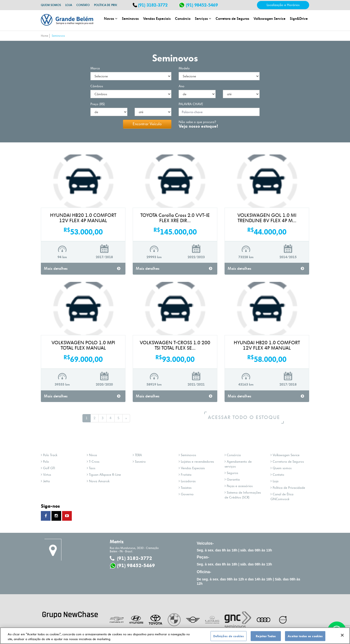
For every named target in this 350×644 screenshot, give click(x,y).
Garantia (232, 479)
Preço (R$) (98, 104)
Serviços (203, 18)
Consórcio (183, 18)
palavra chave (191, 104)
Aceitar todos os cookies (305, 638)
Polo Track (49, 455)
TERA (137, 455)
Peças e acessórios (239, 486)
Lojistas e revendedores (196, 462)
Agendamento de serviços (238, 464)
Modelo (184, 68)
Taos (91, 468)
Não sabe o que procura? (198, 122)
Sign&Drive (299, 18)
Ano (182, 86)
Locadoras (187, 481)
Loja (69, 5)
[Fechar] (342, 637)
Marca (95, 68)
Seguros (231, 473)
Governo (186, 494)
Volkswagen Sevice (285, 455)
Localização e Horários (283, 5)
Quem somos (51, 5)
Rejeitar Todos (266, 638)
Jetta (45, 481)
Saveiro (139, 462)
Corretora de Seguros (232, 18)
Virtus (46, 475)
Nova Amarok (98, 481)
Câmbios (97, 86)
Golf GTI (48, 468)
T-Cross (93, 462)
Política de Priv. (106, 5)
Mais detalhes (82, 268)
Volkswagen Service (270, 18)
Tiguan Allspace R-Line (104, 475)
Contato (83, 5)
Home (44, 36)
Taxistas (185, 488)
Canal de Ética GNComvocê (282, 497)
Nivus (92, 455)
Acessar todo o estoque (247, 417)
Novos (111, 18)
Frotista (185, 475)
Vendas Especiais (157, 18)
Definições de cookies (229, 638)
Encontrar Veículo (147, 124)
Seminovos (130, 18)
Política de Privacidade (288, 488)
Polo (45, 462)
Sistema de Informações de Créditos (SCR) (243, 495)
